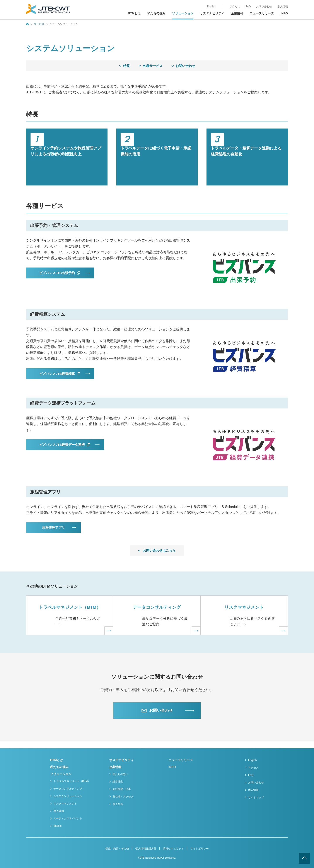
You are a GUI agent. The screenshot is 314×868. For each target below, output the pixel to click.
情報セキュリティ (173, 849)
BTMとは (134, 13)
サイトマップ (256, 798)
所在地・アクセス (123, 797)
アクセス (253, 768)
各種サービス (153, 66)
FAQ (251, 775)
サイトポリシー (200, 849)
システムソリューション (68, 796)
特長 (126, 66)
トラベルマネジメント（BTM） (72, 781)
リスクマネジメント (65, 804)
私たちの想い (120, 774)
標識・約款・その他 (117, 849)
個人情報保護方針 (146, 849)
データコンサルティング (68, 789)
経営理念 (118, 782)
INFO (284, 13)
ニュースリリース (262, 13)
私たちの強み (156, 13)
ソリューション (61, 774)
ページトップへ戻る (304, 858)
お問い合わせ (185, 66)
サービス (39, 24)
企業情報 (115, 767)
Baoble (57, 826)
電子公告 (118, 804)
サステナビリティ (212, 13)
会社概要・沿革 (122, 789)
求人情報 (283, 7)
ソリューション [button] (183, 13)
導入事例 (59, 811)
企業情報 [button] (237, 13)
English (252, 760)
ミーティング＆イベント (68, 819)
